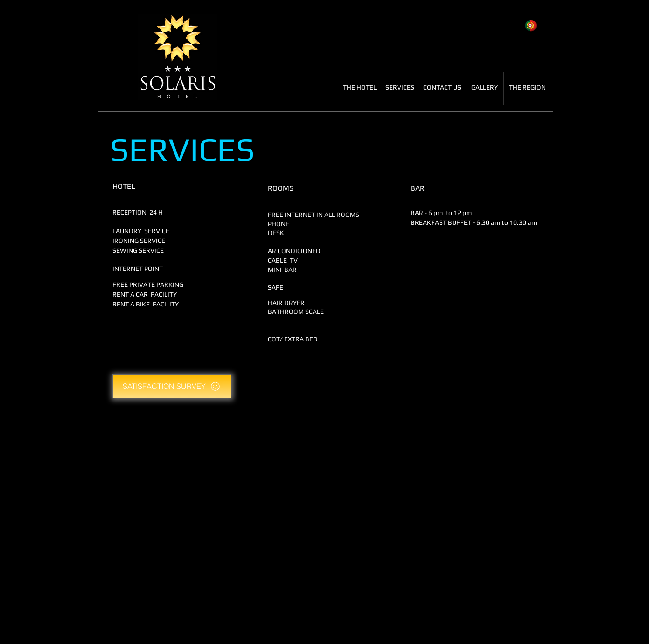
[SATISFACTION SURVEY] (172, 386)
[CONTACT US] (442, 88)
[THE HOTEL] (360, 88)
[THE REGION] (527, 88)
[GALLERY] (485, 88)
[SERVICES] (400, 88)
